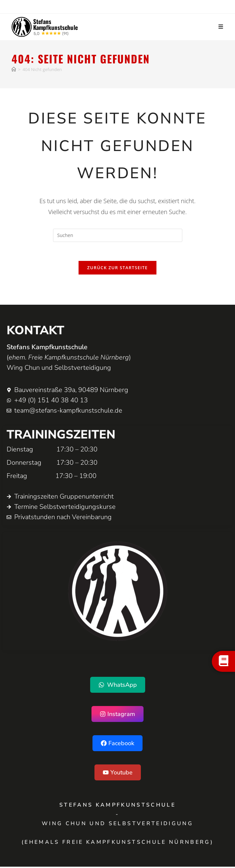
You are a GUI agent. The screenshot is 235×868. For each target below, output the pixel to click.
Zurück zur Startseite (117, 269)
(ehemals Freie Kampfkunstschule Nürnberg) (117, 843)
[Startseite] (14, 69)
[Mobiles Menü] (221, 27)
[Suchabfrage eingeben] (118, 235)
